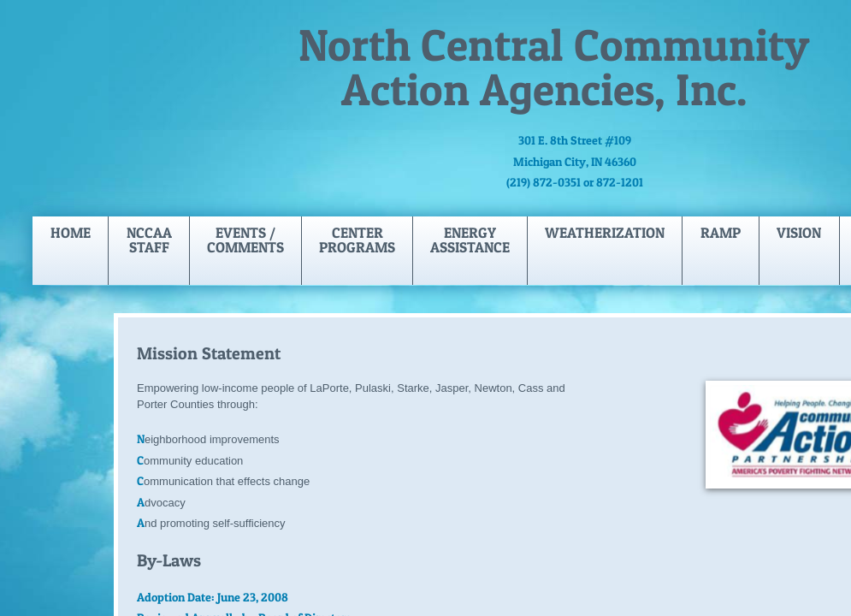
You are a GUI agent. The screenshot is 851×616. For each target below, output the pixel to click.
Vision (799, 232)
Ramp (721, 232)
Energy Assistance (470, 240)
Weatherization (605, 232)
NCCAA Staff (149, 240)
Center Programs (357, 240)
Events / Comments (245, 240)
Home (71, 232)
